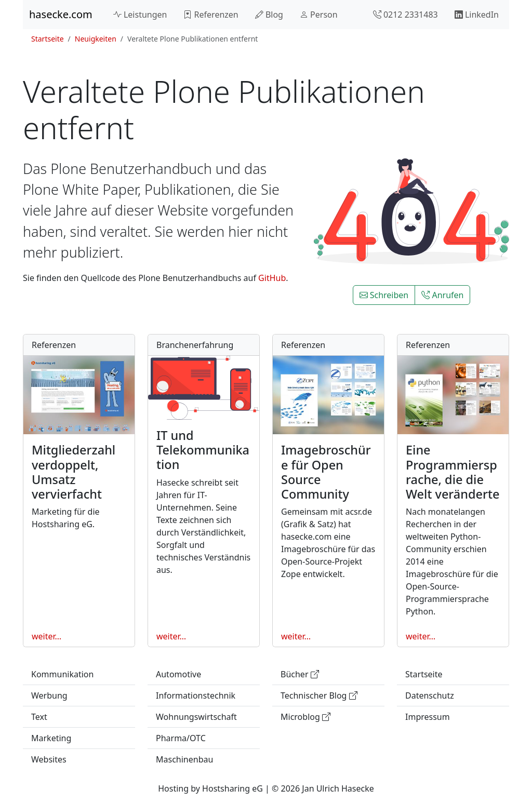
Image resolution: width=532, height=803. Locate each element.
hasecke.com (61, 14)
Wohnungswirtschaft (196, 717)
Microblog (305, 717)
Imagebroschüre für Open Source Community (326, 472)
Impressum (428, 717)
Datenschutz (430, 695)
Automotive (178, 674)
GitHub (272, 278)
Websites (49, 759)
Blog (269, 15)
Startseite (48, 39)
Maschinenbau (184, 759)
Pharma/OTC (181, 738)
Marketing (51, 738)
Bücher (300, 674)
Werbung (49, 695)
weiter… (46, 636)
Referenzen (211, 15)
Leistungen (140, 15)
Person (319, 15)
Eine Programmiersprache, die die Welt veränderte (453, 472)
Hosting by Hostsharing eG (210, 788)
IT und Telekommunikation (203, 450)
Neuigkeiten (96, 39)
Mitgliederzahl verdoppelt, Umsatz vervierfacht (74, 472)
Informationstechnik (196, 695)
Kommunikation (62, 674)
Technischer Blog (319, 695)
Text (39, 717)
